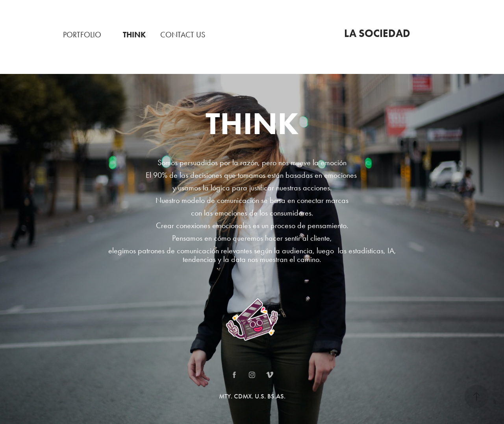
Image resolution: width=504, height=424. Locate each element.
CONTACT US (183, 35)
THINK (134, 35)
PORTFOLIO (82, 35)
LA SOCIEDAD (377, 33)
